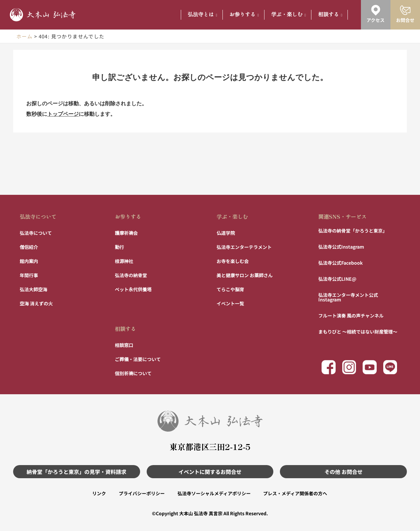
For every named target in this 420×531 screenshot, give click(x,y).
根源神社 (124, 261)
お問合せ (405, 20)
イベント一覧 (230, 303)
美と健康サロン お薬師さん (245, 275)
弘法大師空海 (33, 289)
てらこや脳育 (230, 289)
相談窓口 (124, 345)
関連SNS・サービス (342, 216)
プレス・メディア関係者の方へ (296, 493)
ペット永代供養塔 (133, 289)
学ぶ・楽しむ (288, 15)
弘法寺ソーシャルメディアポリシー (214, 493)
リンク (98, 493)
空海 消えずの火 (36, 303)
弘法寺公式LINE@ (337, 278)
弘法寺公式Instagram (341, 246)
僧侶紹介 (29, 247)
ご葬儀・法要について (138, 359)
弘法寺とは (202, 15)
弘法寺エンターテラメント (244, 247)
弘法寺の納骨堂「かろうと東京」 (353, 230)
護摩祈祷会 (126, 233)
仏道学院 (226, 233)
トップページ (63, 114)
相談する (330, 15)
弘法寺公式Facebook (340, 262)
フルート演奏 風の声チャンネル (351, 315)
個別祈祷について (133, 373)
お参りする (244, 15)
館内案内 (29, 261)
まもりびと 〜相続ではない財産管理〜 (358, 331)
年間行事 (29, 275)
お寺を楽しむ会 (233, 261)
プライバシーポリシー (141, 493)
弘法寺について (38, 216)
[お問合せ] (405, 10)
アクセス (376, 20)
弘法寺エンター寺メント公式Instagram (348, 297)
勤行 (119, 247)
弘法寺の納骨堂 (131, 275)
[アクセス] (376, 10)
